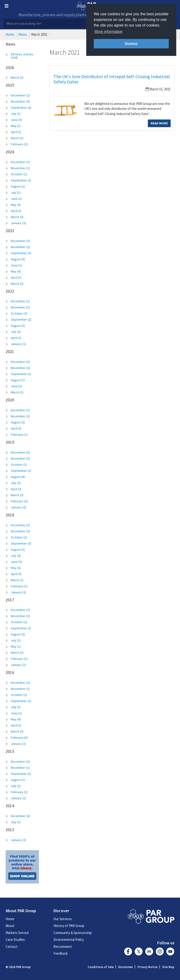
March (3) (17, 217)
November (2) (20, 247)
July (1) (16, 114)
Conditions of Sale (101, 967)
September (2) (21, 108)
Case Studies (15, 940)
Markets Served (17, 933)
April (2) (16, 428)
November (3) (20, 101)
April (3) (16, 574)
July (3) (16, 332)
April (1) (16, 132)
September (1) (21, 180)
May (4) (16, 205)
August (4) (18, 477)
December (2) (20, 362)
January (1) (18, 344)
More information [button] (109, 32)
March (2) (17, 77)
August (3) (18, 259)
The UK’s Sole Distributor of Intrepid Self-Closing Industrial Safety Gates (112, 79)
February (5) (19, 738)
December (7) (20, 610)
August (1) (18, 186)
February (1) (19, 434)
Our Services (63, 919)
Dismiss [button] (131, 44)
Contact (12, 947)
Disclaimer (126, 967)
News (23, 34)
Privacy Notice (148, 967)
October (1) (19, 174)
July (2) (16, 483)
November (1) (20, 168)
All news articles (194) (22, 56)
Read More (159, 123)
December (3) (20, 162)
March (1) (17, 138)
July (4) (16, 556)
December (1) (20, 95)
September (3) (21, 253)
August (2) (18, 326)
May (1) (16, 126)
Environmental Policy (69, 940)
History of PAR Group (69, 926)
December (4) (20, 816)
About (10, 926)
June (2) (16, 562)
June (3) (16, 120)
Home (10, 34)
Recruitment (63, 947)
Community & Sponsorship (73, 933)
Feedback (61, 953)
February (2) (19, 144)
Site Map (168, 967)
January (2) (18, 223)
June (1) (16, 199)
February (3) (19, 501)
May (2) (16, 568)
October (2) (19, 313)
